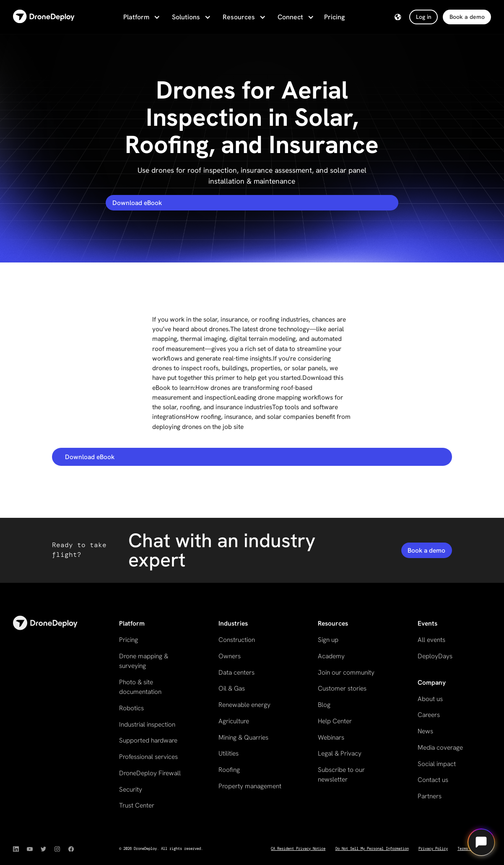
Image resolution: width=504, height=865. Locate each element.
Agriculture (234, 721)
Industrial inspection (147, 724)
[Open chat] (481, 842)
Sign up (328, 640)
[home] (44, 17)
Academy (331, 656)
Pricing (334, 17)
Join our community (346, 672)
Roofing (229, 770)
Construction (237, 640)
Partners (430, 796)
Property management (250, 786)
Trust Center (137, 805)
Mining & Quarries (243, 737)
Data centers (236, 672)
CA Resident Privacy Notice (298, 849)
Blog (324, 705)
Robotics (131, 708)
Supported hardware (148, 740)
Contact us (433, 780)
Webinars (331, 737)
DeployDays (435, 656)
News (425, 731)
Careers (429, 715)
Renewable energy (244, 705)
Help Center (335, 721)
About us (430, 699)
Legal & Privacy (340, 753)
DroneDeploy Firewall (150, 773)
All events (431, 640)
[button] (141, 17)
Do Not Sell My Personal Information (372, 849)
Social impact (437, 764)
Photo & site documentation (140, 687)
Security (131, 789)
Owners (230, 656)
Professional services (148, 757)
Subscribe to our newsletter (341, 774)
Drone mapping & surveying (144, 661)
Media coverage (440, 747)
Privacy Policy (433, 849)
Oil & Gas (232, 688)
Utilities (229, 753)
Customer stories (342, 688)
